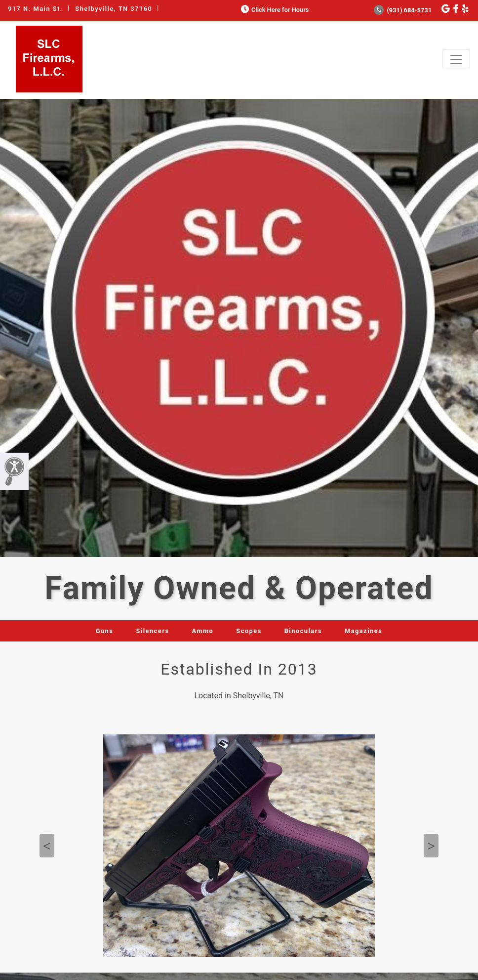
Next (431, 846)
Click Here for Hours (274, 10)
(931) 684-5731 (403, 10)
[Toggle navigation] (456, 59)
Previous (47, 846)
